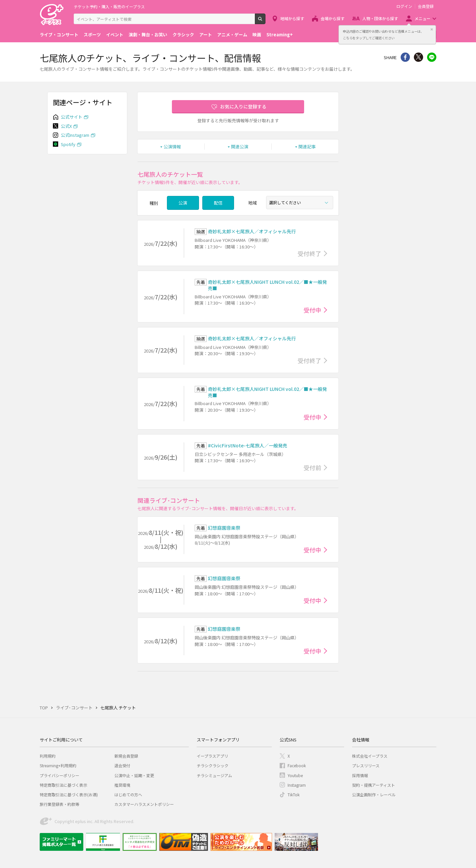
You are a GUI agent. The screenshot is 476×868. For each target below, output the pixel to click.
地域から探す (292, 18)
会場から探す (333, 18)
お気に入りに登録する (243, 106)
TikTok (294, 794)
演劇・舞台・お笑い (148, 35)
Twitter (418, 57)
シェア (405, 57)
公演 (183, 203)
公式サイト (72, 117)
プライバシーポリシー (59, 775)
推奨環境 (122, 785)
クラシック (183, 35)
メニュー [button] (422, 18)
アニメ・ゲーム (232, 35)
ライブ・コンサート (59, 35)
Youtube (295, 775)
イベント (115, 35)
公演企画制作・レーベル (374, 794)
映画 (257, 35)
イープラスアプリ (212, 756)
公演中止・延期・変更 (134, 775)
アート (206, 35)
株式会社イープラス (370, 756)
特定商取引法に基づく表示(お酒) (69, 794)
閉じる (432, 29)
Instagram (297, 785)
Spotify (68, 144)
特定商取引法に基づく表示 (63, 785)
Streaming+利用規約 (58, 765)
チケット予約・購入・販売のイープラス (109, 6)
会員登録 (426, 6)
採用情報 (360, 775)
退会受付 (122, 765)
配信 (218, 203)
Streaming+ (280, 35)
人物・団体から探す (380, 18)
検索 (265, 21)
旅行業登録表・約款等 (59, 804)
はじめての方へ (128, 794)
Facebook (297, 765)
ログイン (404, 6)
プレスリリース (366, 765)
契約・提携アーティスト (374, 785)
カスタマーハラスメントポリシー (144, 804)
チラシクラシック (213, 765)
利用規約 (48, 756)
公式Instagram (75, 135)
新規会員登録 (126, 756)
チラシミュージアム (214, 775)
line (432, 57)
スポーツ (92, 35)
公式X (66, 126)
